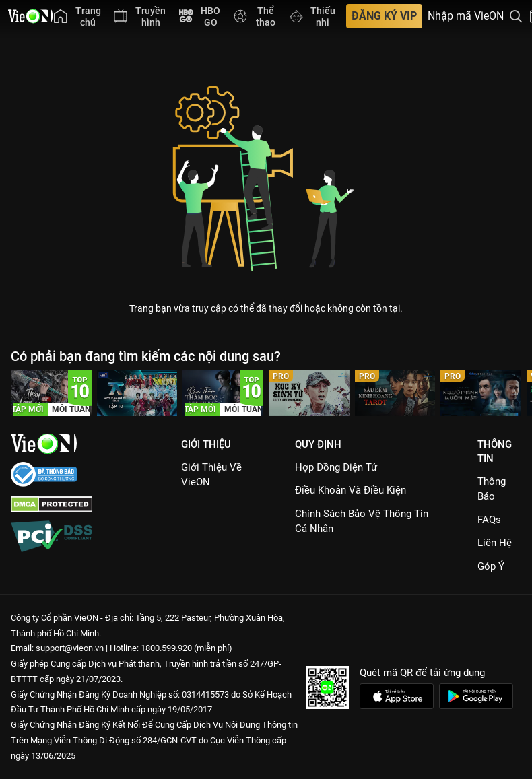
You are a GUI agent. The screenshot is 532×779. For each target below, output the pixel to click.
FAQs (489, 520)
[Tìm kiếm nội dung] (516, 16)
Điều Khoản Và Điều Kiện (351, 490)
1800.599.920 (166, 648)
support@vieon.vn (70, 648)
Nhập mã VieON (466, 16)
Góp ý (491, 566)
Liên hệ (495, 543)
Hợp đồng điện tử (336, 467)
